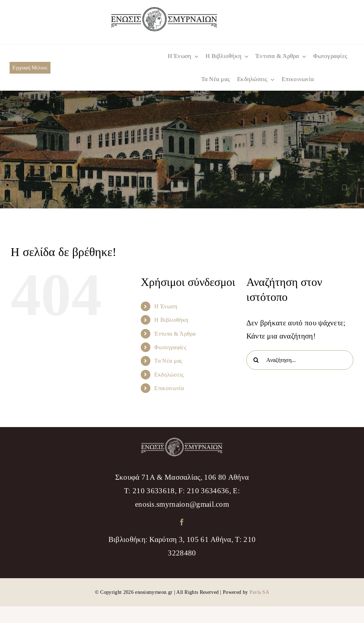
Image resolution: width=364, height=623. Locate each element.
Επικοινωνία (169, 388)
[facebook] (182, 522)
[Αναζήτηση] (256, 360)
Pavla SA (259, 592)
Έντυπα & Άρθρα (175, 334)
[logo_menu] (164, 11)
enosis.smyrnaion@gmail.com (182, 504)
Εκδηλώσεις (169, 375)
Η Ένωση (166, 306)
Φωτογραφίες (170, 347)
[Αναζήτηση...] (300, 360)
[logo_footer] (182, 441)
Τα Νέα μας (168, 361)
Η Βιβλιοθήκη (171, 320)
